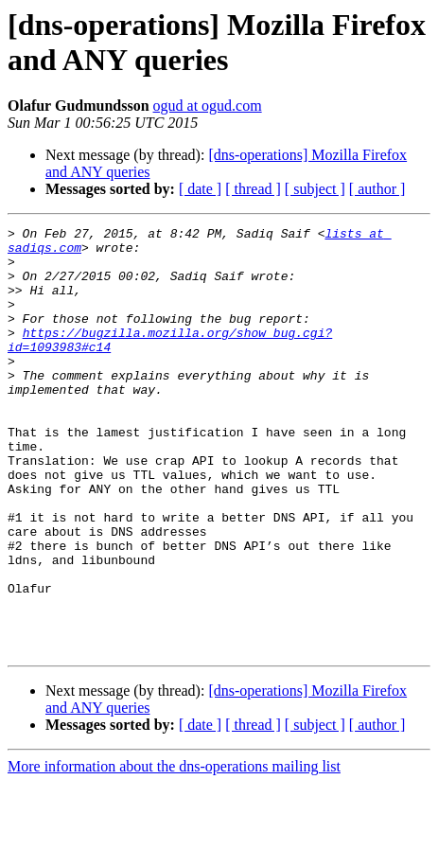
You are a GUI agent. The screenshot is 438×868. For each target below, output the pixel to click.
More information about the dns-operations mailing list (174, 851)
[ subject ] (315, 189)
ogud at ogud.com (208, 106)
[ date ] (200, 189)
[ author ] (377, 189)
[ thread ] (253, 189)
